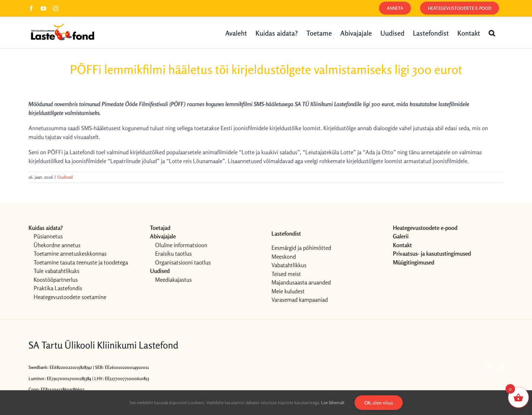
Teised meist (286, 274)
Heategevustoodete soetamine (70, 297)
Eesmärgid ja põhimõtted (301, 248)
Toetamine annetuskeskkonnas (70, 253)
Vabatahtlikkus (289, 265)
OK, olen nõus (379, 403)
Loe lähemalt (333, 402)
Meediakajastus (173, 280)
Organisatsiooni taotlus (183, 262)
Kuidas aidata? (46, 228)
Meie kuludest (288, 291)
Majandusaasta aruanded (301, 282)
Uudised (65, 177)
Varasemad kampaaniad (300, 300)
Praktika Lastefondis (58, 288)
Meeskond (284, 256)
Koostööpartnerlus (56, 280)
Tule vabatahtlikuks (56, 271)
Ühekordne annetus (57, 245)
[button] (492, 33)
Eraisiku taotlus (173, 253)
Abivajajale (163, 236)
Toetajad (160, 228)
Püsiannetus (48, 236)
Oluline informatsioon (181, 245)
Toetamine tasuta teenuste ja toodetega (81, 262)
